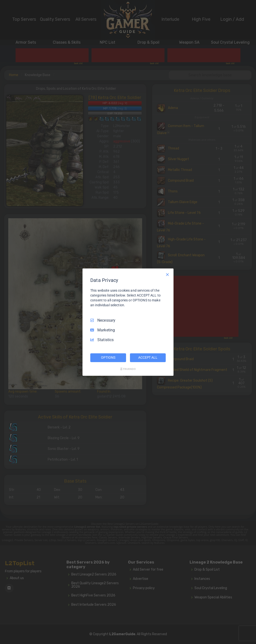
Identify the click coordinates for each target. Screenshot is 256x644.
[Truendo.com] (128, 369)
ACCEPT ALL (148, 357)
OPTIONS (108, 357)
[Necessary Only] (167, 274)
